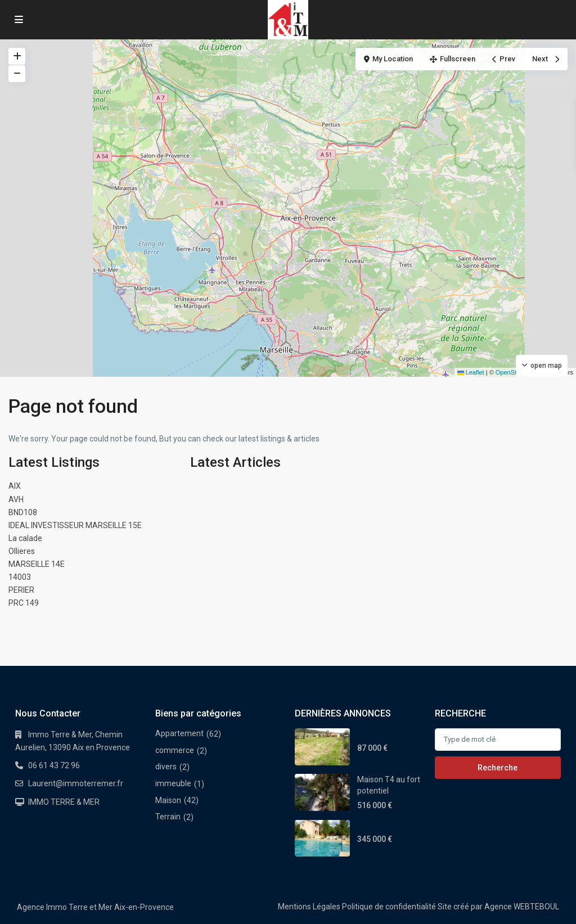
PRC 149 (24, 603)
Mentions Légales (309, 907)
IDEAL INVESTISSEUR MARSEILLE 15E (75, 525)
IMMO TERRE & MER (64, 802)
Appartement (179, 733)
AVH (16, 499)
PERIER (21, 590)
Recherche (498, 768)
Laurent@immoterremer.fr (76, 783)
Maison (168, 800)
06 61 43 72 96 (54, 765)
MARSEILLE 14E (37, 564)
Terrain (168, 817)
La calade (25, 538)
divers (166, 767)
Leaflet (471, 372)
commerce (175, 750)
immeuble (173, 783)
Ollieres (22, 551)
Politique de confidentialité (389, 907)
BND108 (23, 512)
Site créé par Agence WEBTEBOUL (498, 907)
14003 (20, 577)
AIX (15, 486)
